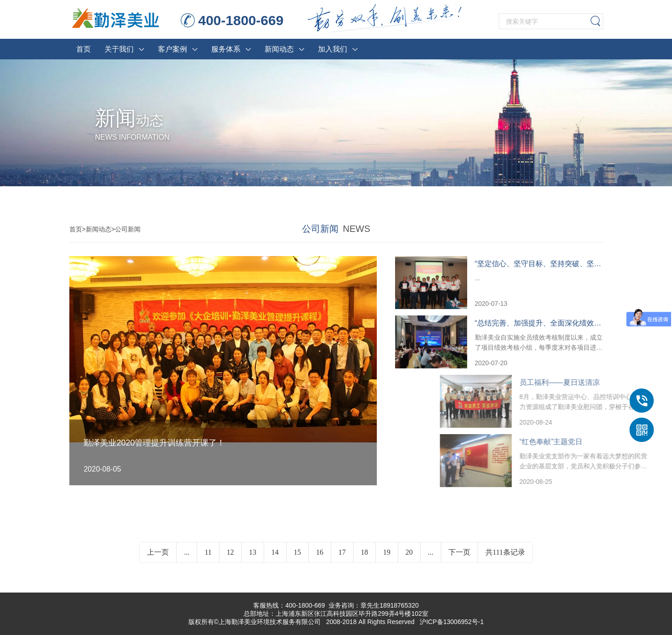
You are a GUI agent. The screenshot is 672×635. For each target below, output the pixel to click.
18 (365, 559)
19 (387, 559)
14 (275, 559)
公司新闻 (128, 229)
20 (409, 559)
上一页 (158, 559)
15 (297, 559)
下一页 (459, 559)
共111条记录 (505, 559)
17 (342, 559)
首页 (76, 229)
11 (208, 559)
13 (253, 559)
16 (320, 559)
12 (230, 559)
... (187, 559)
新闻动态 (99, 229)
